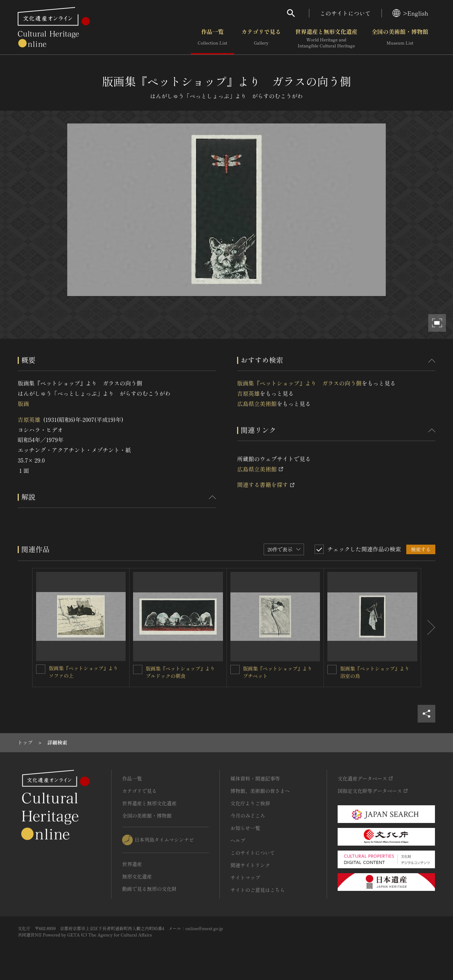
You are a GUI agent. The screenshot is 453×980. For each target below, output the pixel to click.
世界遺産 (132, 864)
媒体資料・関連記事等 (255, 778)
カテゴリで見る (261, 39)
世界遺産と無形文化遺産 (326, 39)
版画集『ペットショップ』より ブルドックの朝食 (183, 672)
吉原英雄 (29, 419)
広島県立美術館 (257, 404)
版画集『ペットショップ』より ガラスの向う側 (299, 383)
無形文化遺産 (137, 876)
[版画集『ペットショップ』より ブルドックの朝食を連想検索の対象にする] (138, 669)
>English (410, 13)
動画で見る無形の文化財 (149, 889)
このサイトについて (345, 13)
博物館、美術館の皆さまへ (260, 791)
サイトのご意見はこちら (258, 890)
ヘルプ (238, 840)
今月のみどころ (248, 816)
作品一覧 (213, 39)
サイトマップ (245, 877)
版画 (23, 404)
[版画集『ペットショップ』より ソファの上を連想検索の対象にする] (41, 669)
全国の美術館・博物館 (400, 39)
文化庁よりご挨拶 (250, 803)
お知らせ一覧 (245, 828)
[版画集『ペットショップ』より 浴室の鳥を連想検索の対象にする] (332, 669)
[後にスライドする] (428, 628)
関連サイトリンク (250, 865)
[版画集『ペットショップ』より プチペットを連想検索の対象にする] (235, 669)
